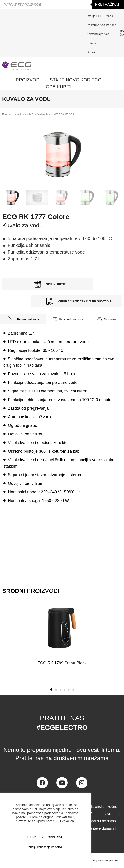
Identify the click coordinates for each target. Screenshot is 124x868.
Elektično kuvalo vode (43, 114)
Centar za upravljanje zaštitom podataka (100, 861)
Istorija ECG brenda (100, 16)
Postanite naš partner (101, 25)
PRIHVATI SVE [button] (35, 837)
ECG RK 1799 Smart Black (62, 663)
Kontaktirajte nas (99, 34)
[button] (51, 690)
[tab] (23, 319)
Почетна (7, 114)
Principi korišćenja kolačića (44, 847)
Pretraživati (108, 4)
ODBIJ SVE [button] (55, 837)
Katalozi (92, 43)
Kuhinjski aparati (21, 114)
